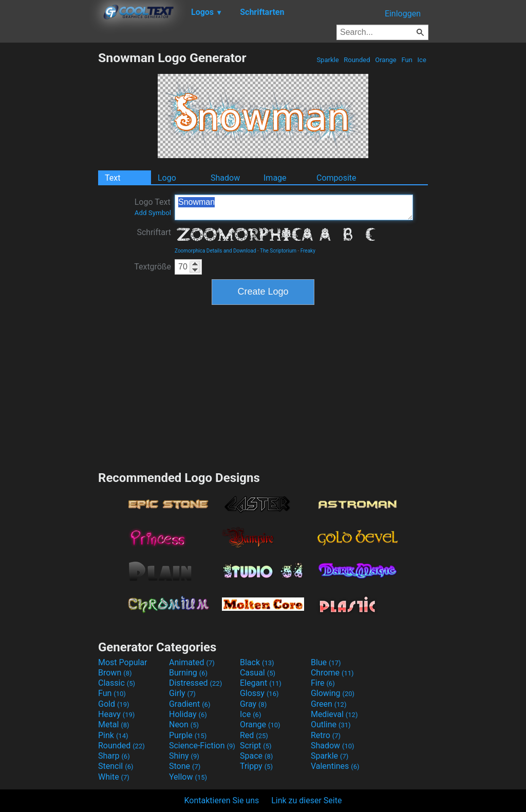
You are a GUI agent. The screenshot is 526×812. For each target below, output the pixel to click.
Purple (188, 735)
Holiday (188, 714)
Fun (407, 60)
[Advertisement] (49, 204)
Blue (326, 662)
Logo (167, 178)
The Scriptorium (278, 251)
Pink (113, 735)
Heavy (116, 714)
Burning (188, 673)
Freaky (308, 251)
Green (329, 704)
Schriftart (154, 232)
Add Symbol (153, 213)
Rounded (357, 60)
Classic (117, 683)
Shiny (184, 756)
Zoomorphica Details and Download (215, 251)
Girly (182, 693)
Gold (114, 704)
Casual (258, 673)
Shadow (225, 178)
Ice (422, 60)
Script (256, 746)
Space (256, 756)
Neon (184, 724)
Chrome (332, 673)
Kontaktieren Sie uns (222, 800)
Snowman (294, 207)
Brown (115, 673)
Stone (185, 766)
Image (275, 178)
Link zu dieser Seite (306, 800)
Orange (386, 60)
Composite (336, 178)
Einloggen (403, 14)
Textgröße (153, 267)
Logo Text (153, 207)
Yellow (188, 777)
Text (112, 178)
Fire (323, 683)
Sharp (114, 756)
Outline (331, 724)
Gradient (190, 704)
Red (254, 735)
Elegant (261, 683)
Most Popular (123, 662)
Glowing (333, 693)
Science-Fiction (202, 746)
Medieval (334, 714)
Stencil (116, 766)
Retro (326, 735)
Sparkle (328, 60)
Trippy (256, 766)
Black (257, 662)
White (114, 777)
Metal (114, 724)
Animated (192, 662)
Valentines (335, 766)
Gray (253, 704)
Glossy (259, 693)
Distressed (195, 683)
